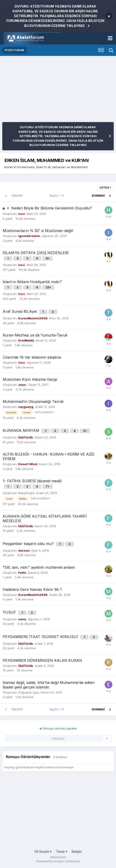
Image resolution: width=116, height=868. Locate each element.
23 (48, 287)
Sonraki (98, 196)
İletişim (77, 851)
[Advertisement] (56, 90)
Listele (105, 188)
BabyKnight (26, 493)
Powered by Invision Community (58, 861)
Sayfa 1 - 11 (57, 196)
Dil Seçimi (43, 851)
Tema (62, 851)
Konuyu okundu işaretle (58, 728)
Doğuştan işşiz (29, 692)
